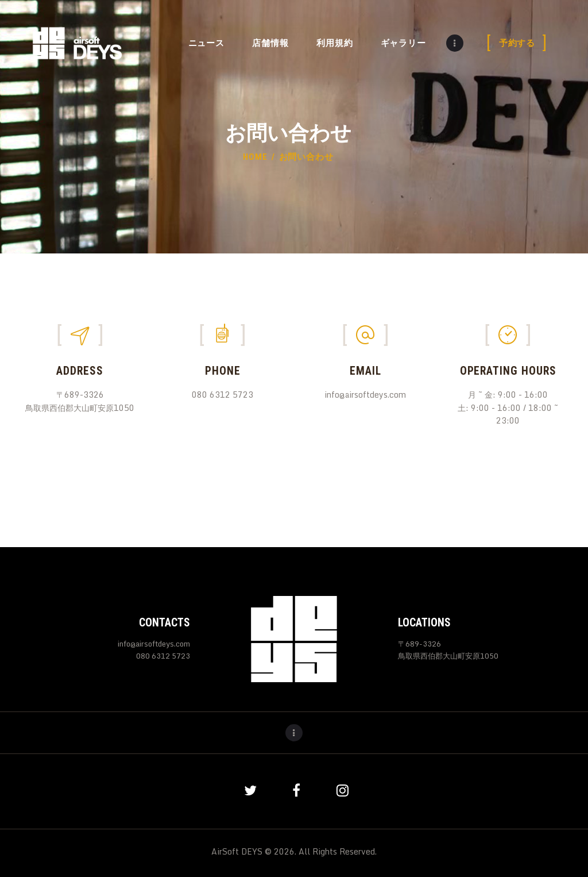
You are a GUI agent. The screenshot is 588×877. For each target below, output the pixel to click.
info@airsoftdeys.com (154, 644)
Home (255, 157)
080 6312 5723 (163, 656)
